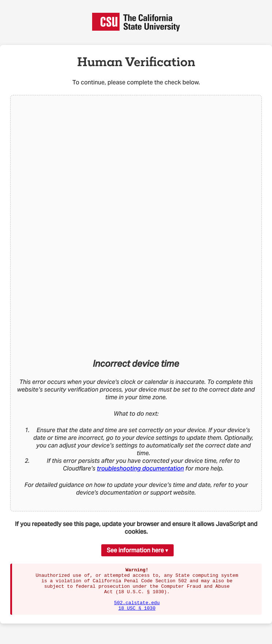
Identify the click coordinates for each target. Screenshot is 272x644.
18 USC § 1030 (137, 617)
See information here (135, 550)
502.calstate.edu (137, 610)
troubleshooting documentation (140, 468)
